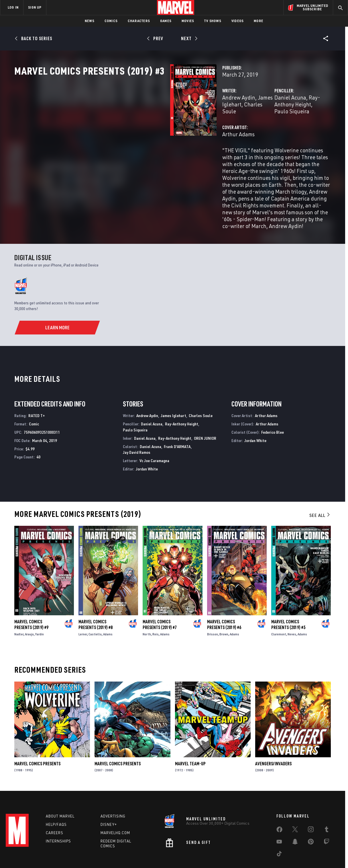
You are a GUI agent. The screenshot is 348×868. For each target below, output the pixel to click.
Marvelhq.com (115, 811)
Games (166, 21)
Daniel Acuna (236, 123)
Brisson (213, 613)
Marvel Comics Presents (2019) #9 (31, 603)
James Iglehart (167, 123)
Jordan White (147, 447)
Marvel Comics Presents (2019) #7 (160, 603)
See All (320, 493)
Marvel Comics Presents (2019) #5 (288, 603)
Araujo (29, 613)
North (147, 613)
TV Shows (213, 21)
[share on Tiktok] (279, 833)
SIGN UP (35, 7)
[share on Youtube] (279, 821)
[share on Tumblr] (327, 809)
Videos (237, 21)
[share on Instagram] (311, 809)
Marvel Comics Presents (37, 742)
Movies (188, 21)
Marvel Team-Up (190, 742)
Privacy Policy (65, 858)
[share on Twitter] (295, 809)
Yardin (40, 613)
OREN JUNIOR (205, 416)
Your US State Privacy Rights (104, 858)
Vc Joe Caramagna (154, 439)
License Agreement (237, 858)
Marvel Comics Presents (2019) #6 (224, 603)
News (90, 21)
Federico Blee (273, 411)
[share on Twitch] (327, 821)
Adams (108, 613)
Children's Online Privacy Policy (192, 858)
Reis (156, 613)
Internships (58, 819)
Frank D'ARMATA (177, 425)
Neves (292, 613)
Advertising (113, 795)
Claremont (279, 613)
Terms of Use (39, 858)
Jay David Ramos (137, 431)
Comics (111, 21)
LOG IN (13, 7)
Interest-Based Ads (273, 858)
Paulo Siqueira (135, 408)
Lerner (83, 613)
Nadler (19, 613)
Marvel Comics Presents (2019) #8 (96, 603)
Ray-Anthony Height (278, 123)
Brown (224, 613)
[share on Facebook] (279, 809)
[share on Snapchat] (295, 821)
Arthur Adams (130, 152)
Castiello (95, 613)
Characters (139, 21)
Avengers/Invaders (273, 742)
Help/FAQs (56, 803)
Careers (55, 811)
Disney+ (109, 803)
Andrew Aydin (130, 123)
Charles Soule (201, 394)
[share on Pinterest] (311, 821)
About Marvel (60, 795)
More (258, 21)
